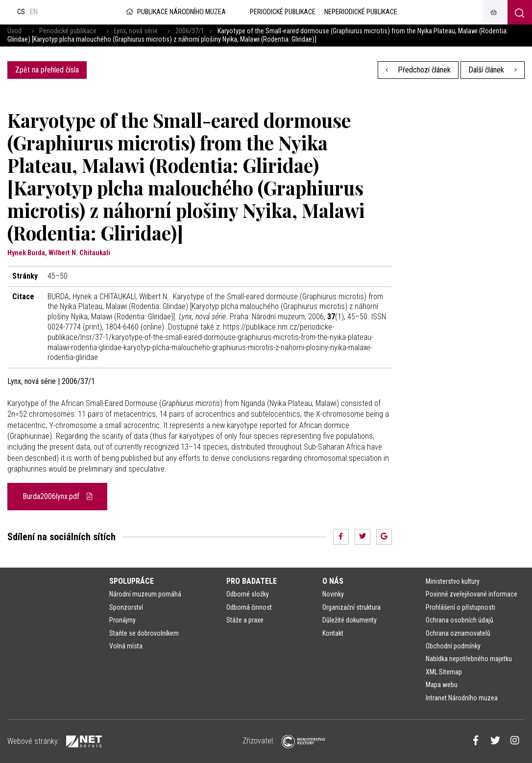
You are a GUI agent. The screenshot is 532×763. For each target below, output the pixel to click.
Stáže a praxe (245, 620)
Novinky (333, 594)
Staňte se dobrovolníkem (144, 633)
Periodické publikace (68, 31)
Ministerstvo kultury (453, 581)
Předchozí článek (418, 70)
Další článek (493, 70)
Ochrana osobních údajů (459, 620)
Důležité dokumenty (350, 620)
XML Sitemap (444, 672)
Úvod (14, 31)
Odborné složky (248, 594)
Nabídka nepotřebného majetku (469, 659)
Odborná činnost (249, 607)
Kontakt (333, 633)
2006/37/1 (190, 31)
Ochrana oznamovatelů (458, 633)
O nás (333, 581)
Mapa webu (442, 685)
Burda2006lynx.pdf (57, 496)
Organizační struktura (351, 607)
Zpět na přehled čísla (47, 70)
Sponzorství (126, 607)
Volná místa (126, 646)
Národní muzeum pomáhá (145, 594)
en (34, 12)
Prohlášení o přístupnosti (460, 607)
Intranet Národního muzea (462, 698)
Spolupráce (132, 581)
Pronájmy (122, 620)
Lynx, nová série (136, 31)
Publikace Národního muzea (175, 12)
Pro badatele (252, 581)
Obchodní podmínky (453, 646)
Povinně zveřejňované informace (472, 594)
